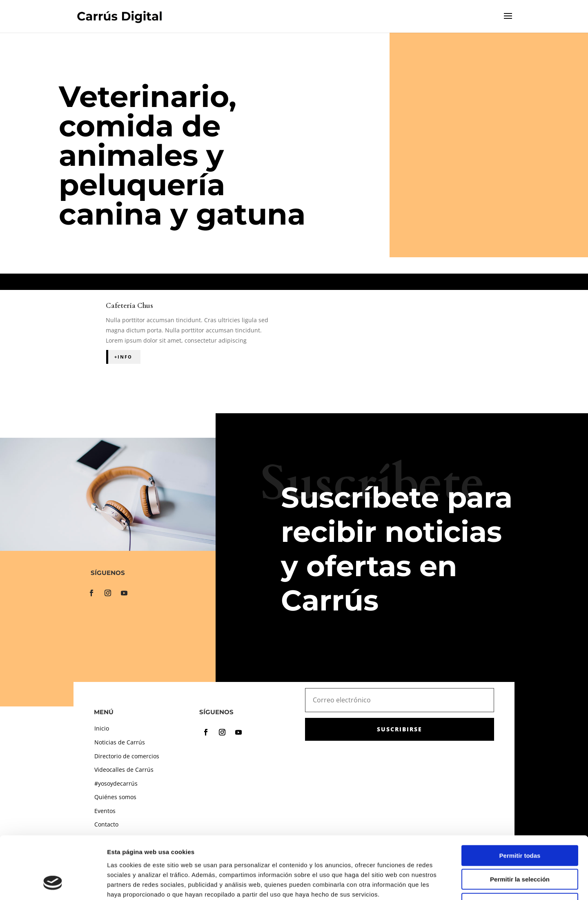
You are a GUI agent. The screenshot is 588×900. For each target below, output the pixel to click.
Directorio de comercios (127, 756)
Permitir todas (520, 800)
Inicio (102, 728)
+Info (123, 357)
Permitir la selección (520, 824)
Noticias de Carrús (120, 742)
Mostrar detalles (442, 884)
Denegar (520, 848)
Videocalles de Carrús (124, 770)
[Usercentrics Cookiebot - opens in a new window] (53, 884)
